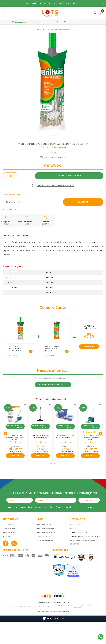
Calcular (83, 202)
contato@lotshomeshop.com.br (83, 540)
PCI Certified (81, 558)
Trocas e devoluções (45, 536)
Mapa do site (8, 536)
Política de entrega (44, 525)
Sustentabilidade (10, 532)
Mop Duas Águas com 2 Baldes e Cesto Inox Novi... (90, 438)
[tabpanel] (53, 84)
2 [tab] (55, 136)
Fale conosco (76, 529)
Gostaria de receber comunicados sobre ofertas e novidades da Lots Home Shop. (54, 508)
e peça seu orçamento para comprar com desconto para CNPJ (41, 22)
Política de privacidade (46, 532)
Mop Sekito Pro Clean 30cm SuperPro (40, 437)
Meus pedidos (76, 525)
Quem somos (8, 525)
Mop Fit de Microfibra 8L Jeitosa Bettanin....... (65, 437)
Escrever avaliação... (53, 385)
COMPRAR (89, 347)
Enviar (89, 500)
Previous (3, 3)
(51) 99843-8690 (75, 544)
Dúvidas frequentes (45, 540)
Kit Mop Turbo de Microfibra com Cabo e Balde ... (15, 438)
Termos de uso (9, 529)
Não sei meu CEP (10, 209)
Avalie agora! (60, 147)
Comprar (69, 176)
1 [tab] (51, 136)
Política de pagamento (46, 529)
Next (103, 3)
